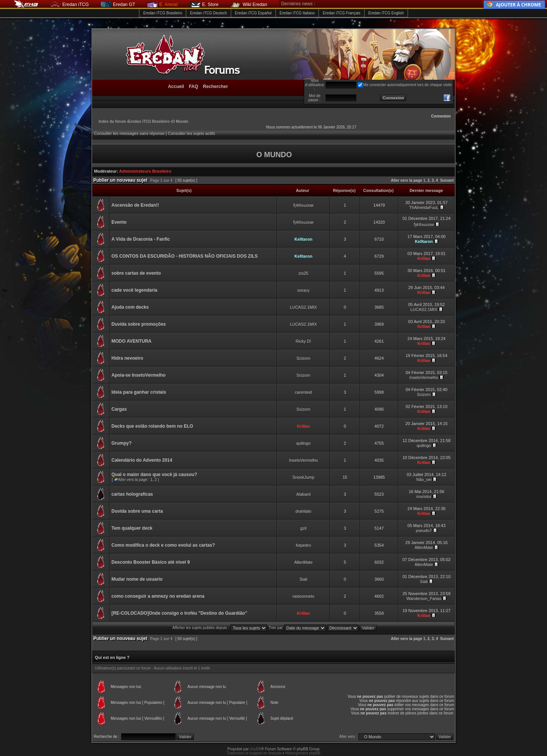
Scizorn (304, 358)
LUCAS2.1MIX (303, 307)
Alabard (303, 494)
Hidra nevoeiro (127, 358)
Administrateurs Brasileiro (145, 171)
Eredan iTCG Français (341, 13)
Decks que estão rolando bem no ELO (152, 426)
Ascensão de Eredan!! (135, 205)
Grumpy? (121, 443)
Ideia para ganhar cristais (139, 392)
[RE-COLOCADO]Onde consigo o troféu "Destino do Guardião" (179, 613)
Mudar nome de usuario (137, 579)
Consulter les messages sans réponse (129, 133)
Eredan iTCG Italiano (297, 13)
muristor (424, 496)
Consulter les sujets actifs (191, 133)
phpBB (255, 749)
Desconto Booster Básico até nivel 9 (151, 562)
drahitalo (303, 511)
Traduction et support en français (254, 753)
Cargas (119, 409)
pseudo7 (424, 530)
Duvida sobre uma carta (137, 511)
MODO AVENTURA (131, 341)
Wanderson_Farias (424, 598)
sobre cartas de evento (136, 273)
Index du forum (112, 121)
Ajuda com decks (130, 307)
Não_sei (424, 479)
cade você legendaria (134, 290)
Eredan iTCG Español (253, 13)
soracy (303, 290)
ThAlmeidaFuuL (424, 207)
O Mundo (180, 121)
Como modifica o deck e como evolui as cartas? (163, 545)
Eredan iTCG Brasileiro (163, 13)
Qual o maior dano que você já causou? (154, 475)
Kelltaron (303, 239)
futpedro (303, 545)
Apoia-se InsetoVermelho (138, 375)
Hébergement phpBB (303, 753)
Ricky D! (304, 341)
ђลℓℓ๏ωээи (304, 205)
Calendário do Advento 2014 (142, 460)
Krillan (424, 258)
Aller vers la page (407, 180)
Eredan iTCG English (386, 13)
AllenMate (424, 547)
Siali (304, 579)
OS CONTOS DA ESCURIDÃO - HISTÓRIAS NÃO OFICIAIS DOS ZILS (185, 256)
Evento (119, 222)
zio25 (303, 273)
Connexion (441, 116)
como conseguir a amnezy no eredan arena (158, 596)
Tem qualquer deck (132, 528)
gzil (304, 528)
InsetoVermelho (424, 377)
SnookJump (303, 477)
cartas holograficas (132, 494)
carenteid (303, 392)
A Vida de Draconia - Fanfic (141, 239)
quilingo (303, 443)
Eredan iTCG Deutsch (209, 13)
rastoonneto (303, 596)
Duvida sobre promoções (139, 324)
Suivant (447, 180)
